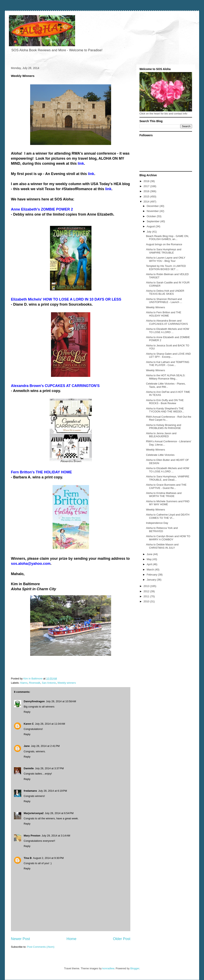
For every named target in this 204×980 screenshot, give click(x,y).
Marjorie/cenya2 (34, 813)
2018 (147, 181)
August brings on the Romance (164, 244)
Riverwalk (35, 683)
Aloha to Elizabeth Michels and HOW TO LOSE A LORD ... (167, 331)
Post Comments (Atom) (41, 947)
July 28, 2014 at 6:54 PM (59, 813)
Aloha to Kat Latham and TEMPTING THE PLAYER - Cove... (168, 364)
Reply (27, 712)
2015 (147, 197)
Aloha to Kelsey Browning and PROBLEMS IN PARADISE (163, 427)
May (150, 559)
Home (72, 939)
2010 (147, 601)
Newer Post (20, 939)
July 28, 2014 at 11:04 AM (50, 724)
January (152, 580)
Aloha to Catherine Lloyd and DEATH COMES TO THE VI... (168, 516)
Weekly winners (67, 683)
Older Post (122, 939)
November (153, 211)
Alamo (24, 683)
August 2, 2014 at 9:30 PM (48, 858)
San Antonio (49, 683)
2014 (147, 202)
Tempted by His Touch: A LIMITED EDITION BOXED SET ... (166, 268)
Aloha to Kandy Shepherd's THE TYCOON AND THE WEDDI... (165, 410)
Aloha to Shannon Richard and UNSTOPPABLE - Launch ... (164, 301)
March (151, 570)
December (153, 206)
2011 (147, 596)
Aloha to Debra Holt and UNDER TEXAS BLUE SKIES (165, 292)
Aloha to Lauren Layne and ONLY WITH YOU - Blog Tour (166, 259)
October (152, 216)
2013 (147, 586)
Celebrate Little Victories (160, 455)
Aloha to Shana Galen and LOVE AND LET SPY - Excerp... (168, 355)
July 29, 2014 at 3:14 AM (56, 836)
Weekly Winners (155, 307)
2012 (147, 591)
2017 (147, 186)
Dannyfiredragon (34, 701)
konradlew (108, 968)
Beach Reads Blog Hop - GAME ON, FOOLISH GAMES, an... (167, 238)
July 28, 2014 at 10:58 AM (61, 701)
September (154, 221)
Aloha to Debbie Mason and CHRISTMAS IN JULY (162, 546)
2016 (147, 191)
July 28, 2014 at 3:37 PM (49, 768)
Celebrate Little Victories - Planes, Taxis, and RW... (166, 385)
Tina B (28, 858)
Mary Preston (32, 836)
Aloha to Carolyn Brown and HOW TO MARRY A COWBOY (168, 538)
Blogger (135, 968)
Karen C (29, 724)
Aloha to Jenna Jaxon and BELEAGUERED (161, 435)
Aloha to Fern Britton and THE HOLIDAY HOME (164, 314)
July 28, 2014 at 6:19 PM (53, 791)
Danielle (29, 768)
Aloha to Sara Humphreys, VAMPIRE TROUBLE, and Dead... (168, 478)
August (151, 226)
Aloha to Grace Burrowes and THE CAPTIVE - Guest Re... (166, 486)
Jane (27, 746)
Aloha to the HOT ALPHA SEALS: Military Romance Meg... (166, 377)
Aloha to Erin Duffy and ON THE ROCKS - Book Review (165, 402)
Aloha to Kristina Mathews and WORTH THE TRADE (164, 495)
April (150, 564)
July (149, 232)
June (150, 554)
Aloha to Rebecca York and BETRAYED (162, 530)
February (152, 575)
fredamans (30, 791)
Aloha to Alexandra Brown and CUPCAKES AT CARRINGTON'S (167, 322)
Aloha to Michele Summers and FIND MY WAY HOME (168, 503)
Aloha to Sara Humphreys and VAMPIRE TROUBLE (164, 251)
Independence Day (157, 523)
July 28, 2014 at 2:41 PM (45, 746)
